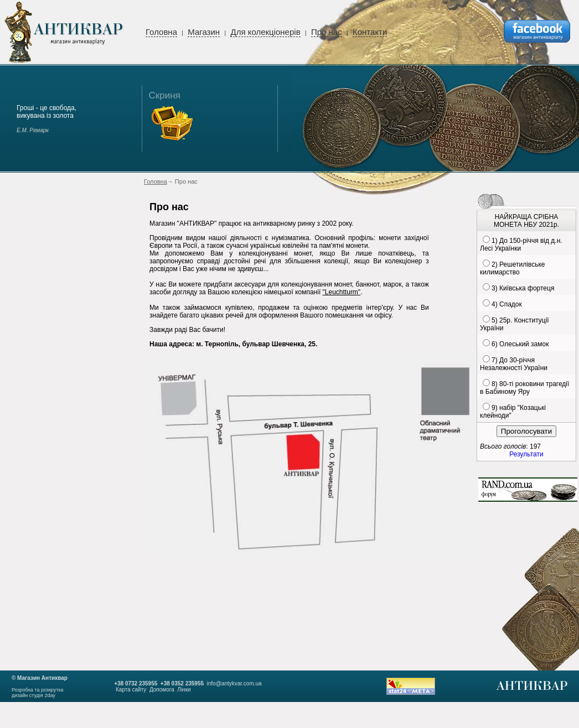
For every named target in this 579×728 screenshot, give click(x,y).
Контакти (370, 32)
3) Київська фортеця (523, 288)
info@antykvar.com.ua (234, 683)
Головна (161, 32)
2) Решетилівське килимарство (512, 268)
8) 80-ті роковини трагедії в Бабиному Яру (524, 388)
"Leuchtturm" (342, 292)
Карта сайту (131, 690)
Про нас (327, 32)
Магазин (204, 32)
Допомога (162, 690)
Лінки (184, 690)
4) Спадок (507, 304)
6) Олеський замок (520, 344)
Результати (526, 454)
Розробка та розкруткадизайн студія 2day (38, 693)
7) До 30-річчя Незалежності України (514, 364)
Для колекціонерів (265, 32)
